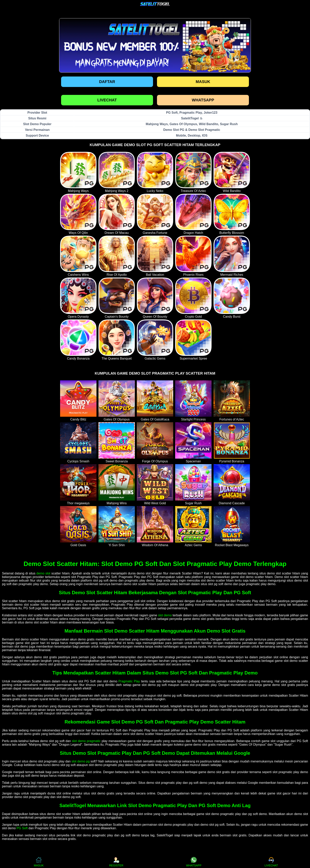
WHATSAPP (203, 100)
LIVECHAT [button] (271, 862)
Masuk (203, 82)
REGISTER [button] (116, 862)
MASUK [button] (39, 862)
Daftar (107, 82)
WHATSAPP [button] (194, 862)
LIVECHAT (107, 100)
